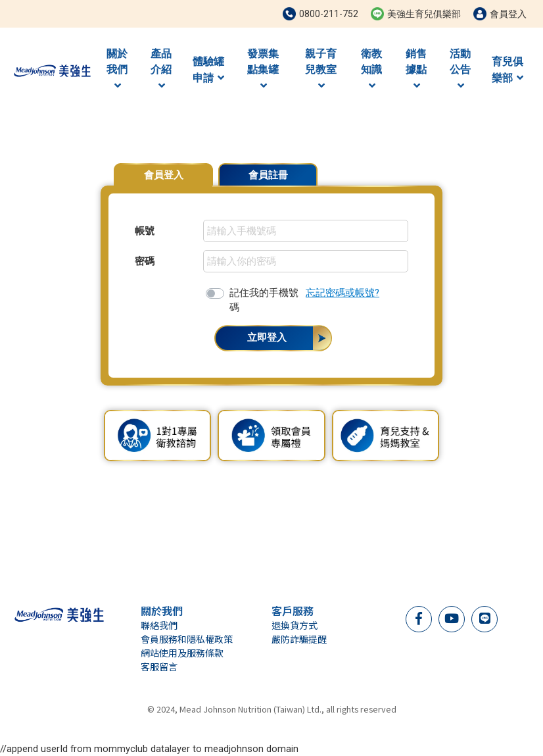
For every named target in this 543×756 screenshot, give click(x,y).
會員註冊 (268, 175)
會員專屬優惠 (410, 168)
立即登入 (267, 338)
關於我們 (117, 69)
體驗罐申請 (208, 69)
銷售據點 (416, 69)
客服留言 (159, 667)
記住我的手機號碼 (264, 300)
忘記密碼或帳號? (342, 293)
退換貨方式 (295, 625)
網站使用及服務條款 (182, 653)
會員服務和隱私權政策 (187, 639)
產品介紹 (161, 69)
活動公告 (460, 69)
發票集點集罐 (263, 69)
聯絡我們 (159, 625)
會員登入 (164, 175)
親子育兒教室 (321, 69)
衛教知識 (371, 69)
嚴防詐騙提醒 (299, 639)
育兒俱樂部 (508, 69)
